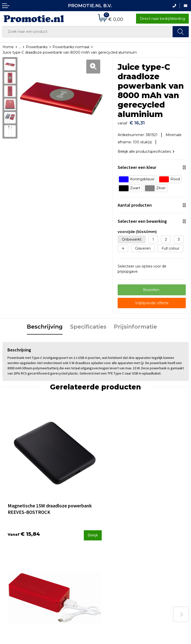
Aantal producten (135, 203)
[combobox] (88, 32)
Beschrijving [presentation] (45, 324)
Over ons (58, 537)
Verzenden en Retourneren (110, 554)
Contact (105, 537)
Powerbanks (37, 47)
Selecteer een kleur (137, 165)
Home (8, 47)
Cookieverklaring (160, 551)
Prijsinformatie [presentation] (135, 324)
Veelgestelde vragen (68, 544)
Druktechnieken (64, 551)
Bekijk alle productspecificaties (146, 149)
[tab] (45, 325)
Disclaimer (155, 564)
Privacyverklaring (161, 558)
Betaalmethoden (113, 544)
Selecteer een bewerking (142, 219)
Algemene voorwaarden (167, 544)
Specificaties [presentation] (88, 324)
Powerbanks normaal (71, 47)
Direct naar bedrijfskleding (162, 19)
